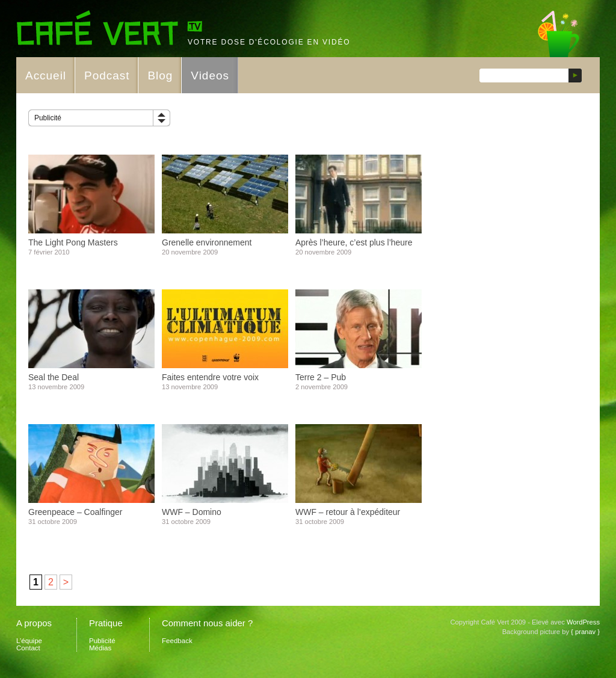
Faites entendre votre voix (210, 377)
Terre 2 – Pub (321, 377)
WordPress (583, 622)
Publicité (48, 118)
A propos (34, 623)
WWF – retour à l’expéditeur (348, 512)
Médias (100, 648)
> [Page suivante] (66, 582)
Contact (28, 648)
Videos (210, 76)
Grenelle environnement (207, 242)
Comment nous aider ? (207, 623)
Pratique (106, 623)
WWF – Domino (192, 512)
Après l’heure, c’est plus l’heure (354, 242)
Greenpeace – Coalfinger (75, 512)
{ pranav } (585, 632)
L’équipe (29, 641)
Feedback (177, 641)
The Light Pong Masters (73, 242)
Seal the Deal (54, 377)
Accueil (46, 76)
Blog (160, 76)
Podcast (107, 76)
